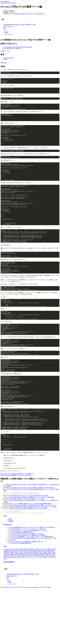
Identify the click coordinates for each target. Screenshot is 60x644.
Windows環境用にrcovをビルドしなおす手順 (35, 546)
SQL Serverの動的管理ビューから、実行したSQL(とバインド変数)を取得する (33, 575)
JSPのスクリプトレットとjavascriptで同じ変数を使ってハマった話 (29, 569)
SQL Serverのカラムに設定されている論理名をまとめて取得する (29, 573)
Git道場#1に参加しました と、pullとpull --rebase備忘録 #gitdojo (35, 542)
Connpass (11, 560)
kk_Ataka (48, 626)
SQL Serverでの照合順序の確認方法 (22, 581)
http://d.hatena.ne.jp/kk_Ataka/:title (12, 48)
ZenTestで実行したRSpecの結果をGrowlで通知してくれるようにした (37, 543)
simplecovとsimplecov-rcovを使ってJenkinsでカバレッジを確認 (40, 545)
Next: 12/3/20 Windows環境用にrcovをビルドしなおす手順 (16, 514)
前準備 (6, 32)
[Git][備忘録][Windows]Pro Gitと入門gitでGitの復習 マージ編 (19, 25)
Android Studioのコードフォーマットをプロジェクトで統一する (29, 567)
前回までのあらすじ (9, 26)
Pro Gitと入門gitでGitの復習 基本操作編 (28, 532)
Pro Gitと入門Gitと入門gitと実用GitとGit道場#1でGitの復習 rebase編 (36, 526)
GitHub (10, 557)
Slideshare (11, 558)
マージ (5, 30)
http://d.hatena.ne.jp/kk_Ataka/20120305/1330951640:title (18, 47)
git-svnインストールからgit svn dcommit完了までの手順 (33, 534)
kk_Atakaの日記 (5, 1)
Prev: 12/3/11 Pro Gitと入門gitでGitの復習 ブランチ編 (15, 512)
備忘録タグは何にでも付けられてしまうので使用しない (30, 14)
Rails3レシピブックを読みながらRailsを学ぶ (34, 551)
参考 (5, 28)
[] (8, 11)
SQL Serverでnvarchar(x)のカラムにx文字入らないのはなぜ (28, 572)
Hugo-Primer (36, 626)
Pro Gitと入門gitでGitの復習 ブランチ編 (28, 531)
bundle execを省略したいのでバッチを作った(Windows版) (39, 535)
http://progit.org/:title (9, 58)
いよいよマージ (9, 34)
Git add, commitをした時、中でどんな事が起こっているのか (28, 537)
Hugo (8, 626)
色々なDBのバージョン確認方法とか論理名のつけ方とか (28, 580)
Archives (31, 512)
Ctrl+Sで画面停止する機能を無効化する (23, 570)
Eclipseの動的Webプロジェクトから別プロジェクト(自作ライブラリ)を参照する (34, 566)
